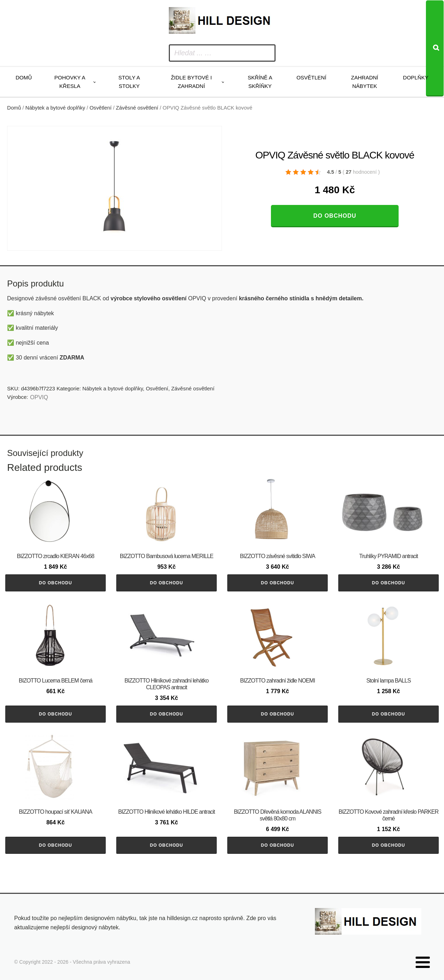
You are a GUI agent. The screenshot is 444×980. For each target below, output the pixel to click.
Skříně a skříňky (260, 82)
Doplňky (416, 77)
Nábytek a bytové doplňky (55, 108)
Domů (24, 77)
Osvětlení (311, 77)
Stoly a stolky (129, 82)
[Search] (435, 48)
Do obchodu (335, 216)
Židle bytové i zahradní (192, 82)
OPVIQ (39, 397)
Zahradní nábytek (365, 82)
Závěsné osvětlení (137, 108)
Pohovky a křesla (70, 82)
